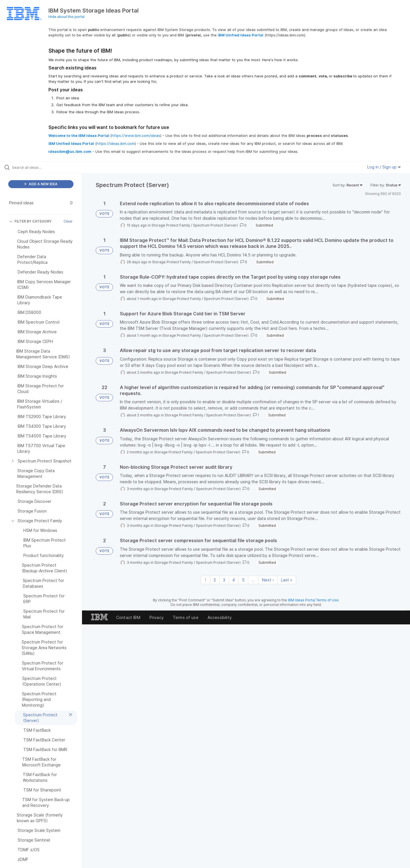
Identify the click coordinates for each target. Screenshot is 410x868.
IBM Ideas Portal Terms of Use (313, 600)
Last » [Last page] (287, 580)
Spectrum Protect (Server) (215, 225)
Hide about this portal (66, 17)
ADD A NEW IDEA (41, 184)
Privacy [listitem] (157, 617)
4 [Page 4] (234, 580)
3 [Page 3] (224, 580)
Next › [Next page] (268, 580)
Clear (68, 221)
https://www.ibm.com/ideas (136, 135)
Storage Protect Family (171, 225)
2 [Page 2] (215, 580)
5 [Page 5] (243, 580)
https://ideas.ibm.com (116, 143)
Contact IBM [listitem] (128, 617)
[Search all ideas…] (48, 167)
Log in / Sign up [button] (384, 167)
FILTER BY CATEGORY (30, 221)
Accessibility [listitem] (220, 617)
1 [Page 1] (205, 580)
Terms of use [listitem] (186, 617)
